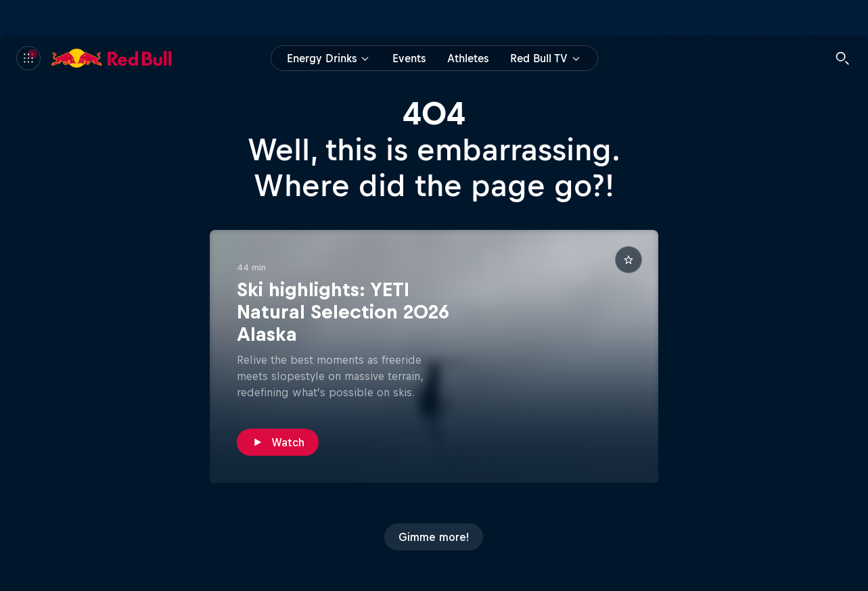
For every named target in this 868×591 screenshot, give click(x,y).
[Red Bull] (112, 58)
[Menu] (28, 58)
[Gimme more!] (434, 537)
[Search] (842, 58)
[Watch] (278, 442)
